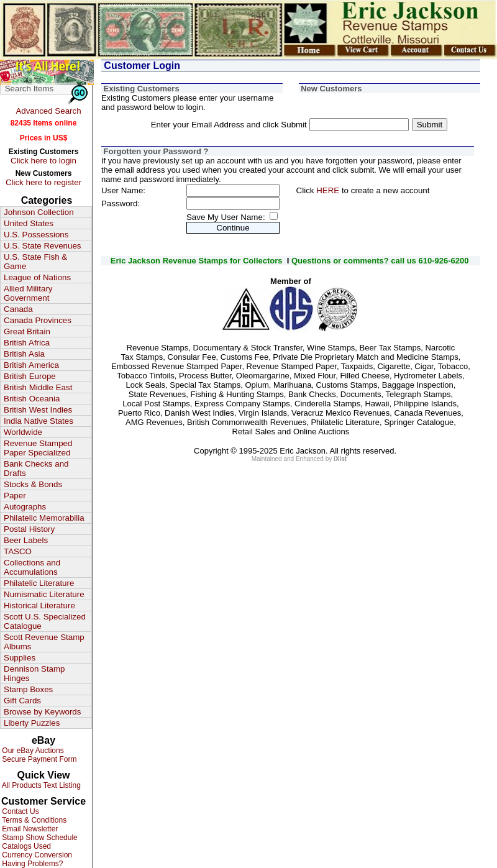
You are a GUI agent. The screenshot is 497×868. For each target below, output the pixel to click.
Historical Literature (39, 605)
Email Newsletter (29, 829)
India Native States (39, 421)
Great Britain (27, 331)
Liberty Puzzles (32, 723)
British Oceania (32, 399)
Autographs (25, 507)
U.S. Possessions (36, 235)
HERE (328, 190)
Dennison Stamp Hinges (34, 674)
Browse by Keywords (42, 712)
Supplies (20, 658)
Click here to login (43, 161)
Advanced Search (48, 111)
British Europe (30, 376)
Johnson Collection (39, 212)
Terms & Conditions (33, 820)
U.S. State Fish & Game (35, 262)
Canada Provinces (38, 320)
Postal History (29, 529)
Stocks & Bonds (33, 484)
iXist (340, 459)
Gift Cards (22, 701)
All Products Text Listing (40, 785)
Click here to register (43, 182)
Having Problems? (31, 864)
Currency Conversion (36, 855)
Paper (15, 496)
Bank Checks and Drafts (36, 468)
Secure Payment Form (38, 759)
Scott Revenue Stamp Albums (44, 642)
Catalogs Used (25, 846)
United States (29, 223)
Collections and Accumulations (32, 567)
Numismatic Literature (44, 594)
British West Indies (38, 410)
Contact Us (20, 811)
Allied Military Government (28, 293)
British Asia (24, 354)
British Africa (27, 343)
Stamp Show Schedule (39, 838)
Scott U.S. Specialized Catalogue (45, 621)
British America (31, 365)
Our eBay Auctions (32, 751)
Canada (18, 309)
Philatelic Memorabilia (44, 518)
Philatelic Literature (39, 583)
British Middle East (38, 387)
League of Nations (37, 277)
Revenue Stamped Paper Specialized (38, 448)
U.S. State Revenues (42, 246)
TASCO (18, 551)
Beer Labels (26, 540)
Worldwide (23, 432)
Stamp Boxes (28, 689)
